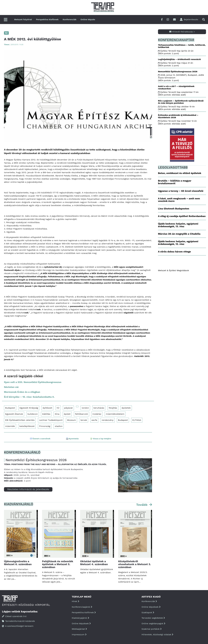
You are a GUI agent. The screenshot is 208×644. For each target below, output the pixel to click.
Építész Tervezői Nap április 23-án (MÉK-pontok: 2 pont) (176, 52)
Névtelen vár (11, 387)
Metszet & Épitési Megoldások (173, 270)
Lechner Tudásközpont (51, 420)
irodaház (97, 414)
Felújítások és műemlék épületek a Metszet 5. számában (58, 564)
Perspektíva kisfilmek (47, 19)
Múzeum (71, 420)
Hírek (75, 601)
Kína (57, 414)
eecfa (94, 420)
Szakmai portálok (152, 629)
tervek (84, 420)
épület (67, 414)
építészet (47, 408)
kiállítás (46, 414)
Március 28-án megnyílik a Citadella (179, 234)
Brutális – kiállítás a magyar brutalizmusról (175, 182)
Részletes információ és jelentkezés (28, 489)
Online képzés (88, 19)
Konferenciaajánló (82, 607)
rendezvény (108, 420)
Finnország (45, 426)
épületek (126, 408)
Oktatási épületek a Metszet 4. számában (94, 563)
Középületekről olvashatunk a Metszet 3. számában (135, 564)
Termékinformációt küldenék (18, 621)
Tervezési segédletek (153, 618)
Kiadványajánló (80, 618)
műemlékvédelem (115, 414)
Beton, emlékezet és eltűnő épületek (180, 173)
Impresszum (79, 635)
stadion (59, 426)
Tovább (142, 505)
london (85, 408)
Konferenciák (69, 19)
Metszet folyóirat (23, 19)
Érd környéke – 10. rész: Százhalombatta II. (29, 397)
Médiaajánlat (79, 629)
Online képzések (81, 623)
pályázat (68, 408)
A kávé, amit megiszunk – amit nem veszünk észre (179, 200)
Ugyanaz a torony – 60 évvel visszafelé (181, 191)
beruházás (99, 408)
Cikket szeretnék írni (14, 616)
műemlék (10, 426)
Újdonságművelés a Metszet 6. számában (18, 563)
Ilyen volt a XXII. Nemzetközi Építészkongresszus (33, 382)
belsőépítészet (27, 426)
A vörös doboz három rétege (174, 252)
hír (58, 408)
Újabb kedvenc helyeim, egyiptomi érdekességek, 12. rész (178, 243)
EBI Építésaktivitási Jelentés (20, 420)
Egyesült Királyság (29, 408)
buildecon (33, 414)
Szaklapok (148, 612)
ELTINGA (137, 420)
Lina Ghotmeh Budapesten (174, 209)
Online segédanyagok (153, 623)
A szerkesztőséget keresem (18, 626)
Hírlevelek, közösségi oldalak (157, 635)
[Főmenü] (6, 20)
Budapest (10, 408)
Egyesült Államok (14, 414)
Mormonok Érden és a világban (22, 392)
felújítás (113, 408)
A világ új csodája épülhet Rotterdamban (182, 216)
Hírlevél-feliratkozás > (182, 32)
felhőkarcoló (82, 414)
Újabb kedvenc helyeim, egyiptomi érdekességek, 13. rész (178, 225)
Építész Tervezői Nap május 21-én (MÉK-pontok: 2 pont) (175, 64)
